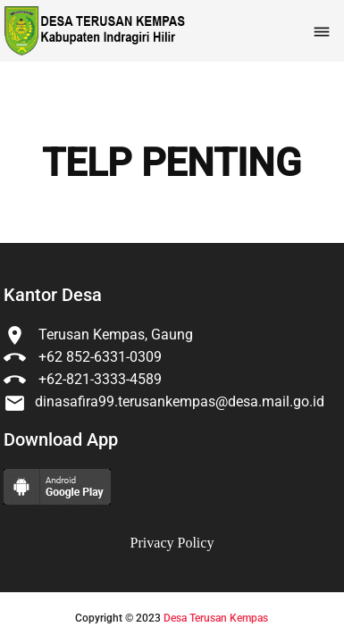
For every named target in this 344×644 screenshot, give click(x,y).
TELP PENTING (172, 163)
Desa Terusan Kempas (216, 618)
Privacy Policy (172, 543)
